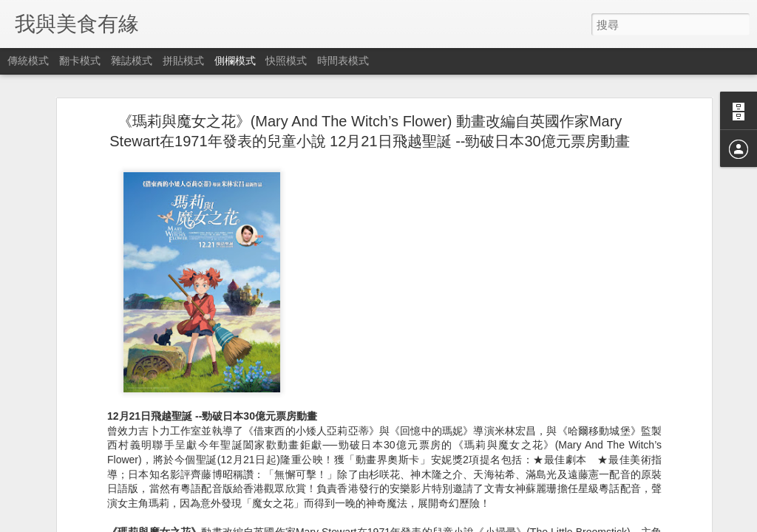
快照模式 (286, 61)
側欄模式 (235, 61)
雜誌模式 (132, 61)
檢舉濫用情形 (450, 522)
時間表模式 (343, 61)
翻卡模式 (80, 61)
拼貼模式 (183, 61)
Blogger (407, 522)
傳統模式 (28, 61)
